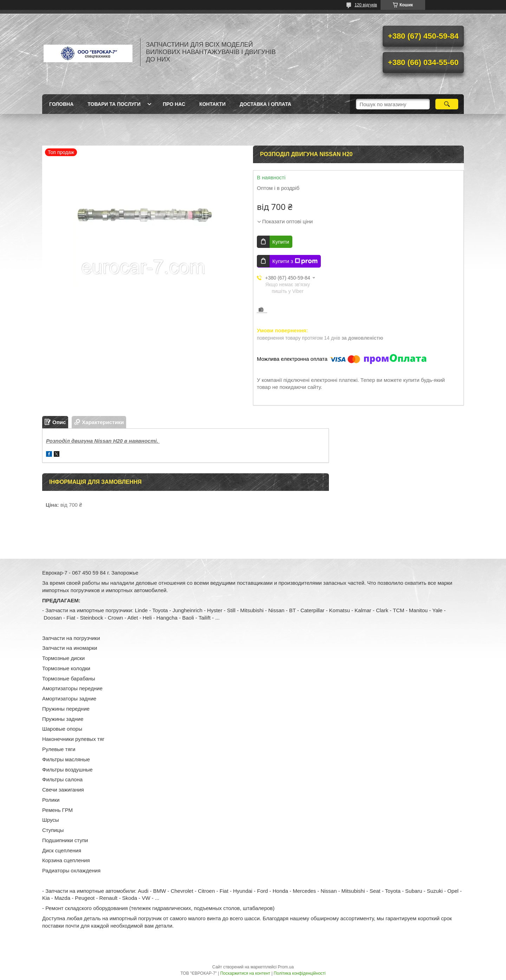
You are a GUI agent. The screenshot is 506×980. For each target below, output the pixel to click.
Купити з (295, 261)
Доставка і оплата (265, 104)
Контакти (212, 104)
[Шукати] (447, 104)
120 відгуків (366, 5)
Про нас (174, 104)
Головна (61, 104)
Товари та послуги (114, 104)
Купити (281, 242)
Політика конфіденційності (300, 973)
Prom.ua (286, 967)
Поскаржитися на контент (245, 973)
